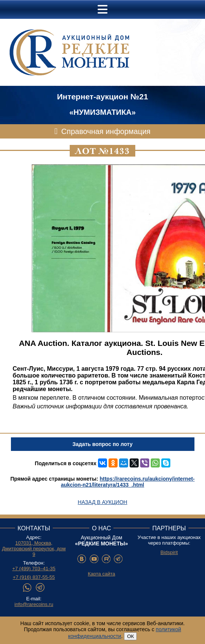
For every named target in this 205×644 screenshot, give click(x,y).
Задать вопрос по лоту (102, 444)
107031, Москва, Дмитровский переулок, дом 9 (34, 549)
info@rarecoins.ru (34, 604)
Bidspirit (169, 552)
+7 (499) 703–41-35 (34, 569)
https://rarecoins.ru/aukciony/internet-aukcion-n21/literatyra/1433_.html (128, 482)
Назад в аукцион (102, 502)
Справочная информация (106, 131)
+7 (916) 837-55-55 (34, 577)
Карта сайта (101, 574)
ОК (130, 636)
